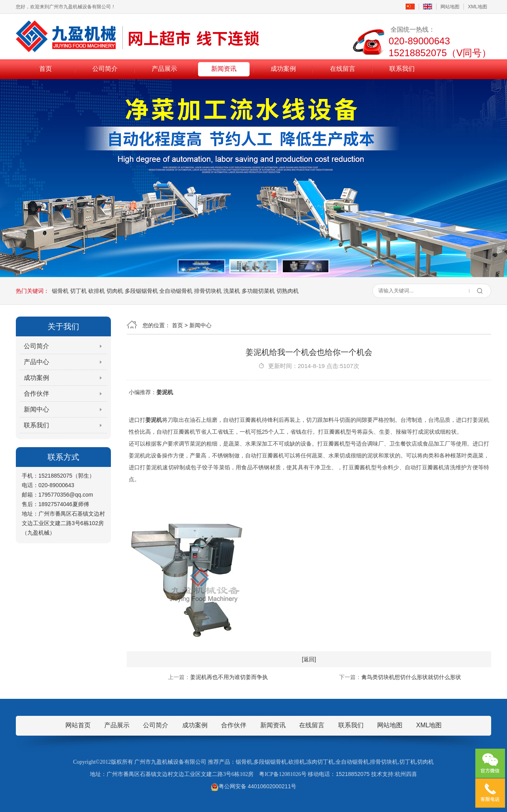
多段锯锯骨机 (141, 291)
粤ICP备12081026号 (283, 774)
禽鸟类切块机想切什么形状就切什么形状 (411, 677)
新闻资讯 (224, 69)
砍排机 (97, 291)
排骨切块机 (208, 291)
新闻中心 (36, 409)
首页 (46, 69)
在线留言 (343, 69)
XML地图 (477, 7)
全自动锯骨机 (176, 291)
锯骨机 (60, 291)
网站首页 (78, 725)
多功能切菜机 (258, 291)
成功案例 (283, 69)
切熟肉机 (288, 291)
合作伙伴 (36, 394)
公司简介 (105, 69)
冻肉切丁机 (320, 762)
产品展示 (164, 69)
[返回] (309, 659)
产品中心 (36, 362)
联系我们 (402, 69)
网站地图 (450, 7)
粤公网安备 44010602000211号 (254, 786)
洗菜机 (232, 291)
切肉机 (115, 291)
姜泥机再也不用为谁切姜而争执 (229, 677)
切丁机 (78, 291)
